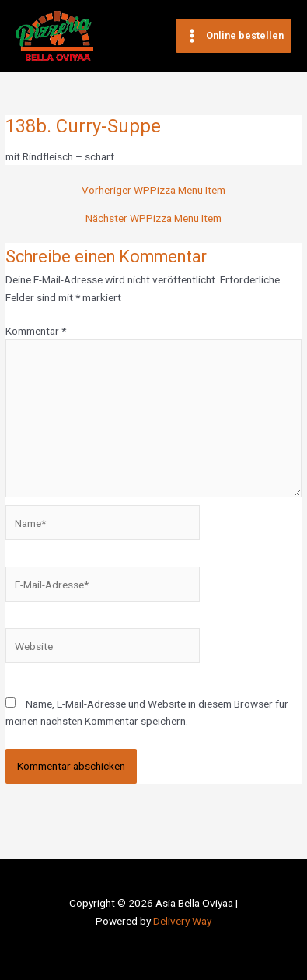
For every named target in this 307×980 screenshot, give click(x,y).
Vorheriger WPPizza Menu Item (153, 191)
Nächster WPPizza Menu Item (153, 219)
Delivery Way (182, 921)
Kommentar (36, 331)
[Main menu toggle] (234, 36)
